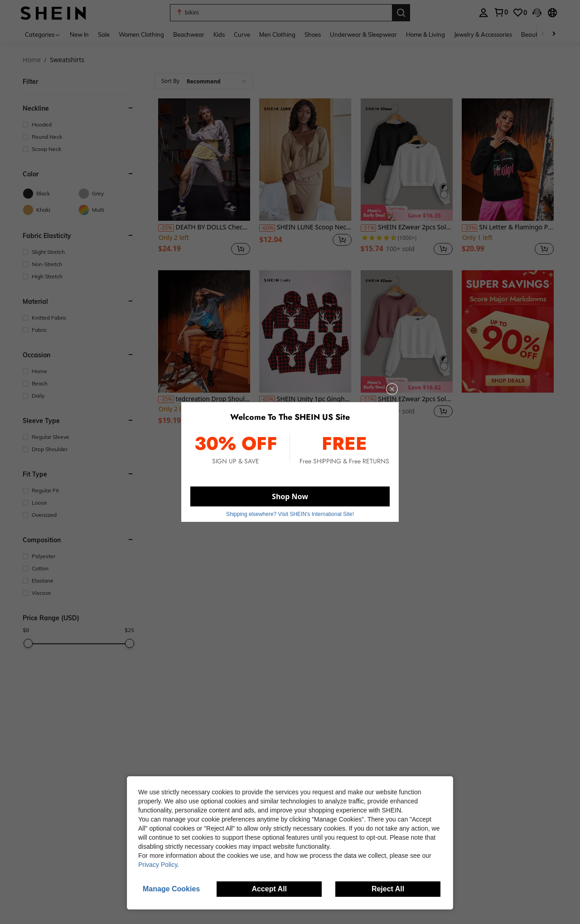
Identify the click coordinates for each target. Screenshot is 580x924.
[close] (392, 389)
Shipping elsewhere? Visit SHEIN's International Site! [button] (290, 514)
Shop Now (290, 496)
